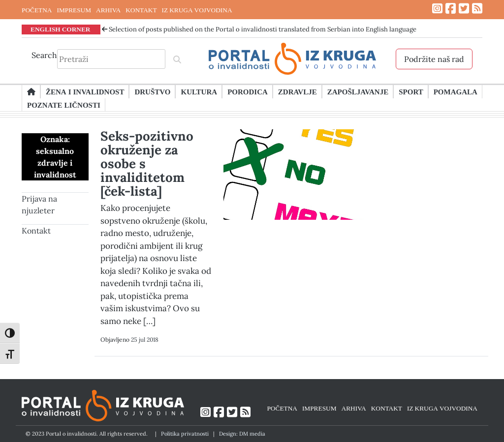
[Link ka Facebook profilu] (451, 9)
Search (44, 55)
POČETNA (37, 10)
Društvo (152, 91)
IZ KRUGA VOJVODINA (197, 10)
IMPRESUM (74, 10)
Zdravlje (298, 91)
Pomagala (456, 91)
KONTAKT (141, 10)
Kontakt (36, 231)
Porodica (248, 91)
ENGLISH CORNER (61, 29)
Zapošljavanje (358, 91)
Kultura (199, 91)
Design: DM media (242, 434)
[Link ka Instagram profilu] (437, 9)
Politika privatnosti (185, 434)
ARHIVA (108, 10)
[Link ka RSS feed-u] (477, 9)
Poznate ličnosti (64, 105)
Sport (411, 91)
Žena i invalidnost (85, 91)
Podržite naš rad (434, 59)
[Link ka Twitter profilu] (464, 9)
